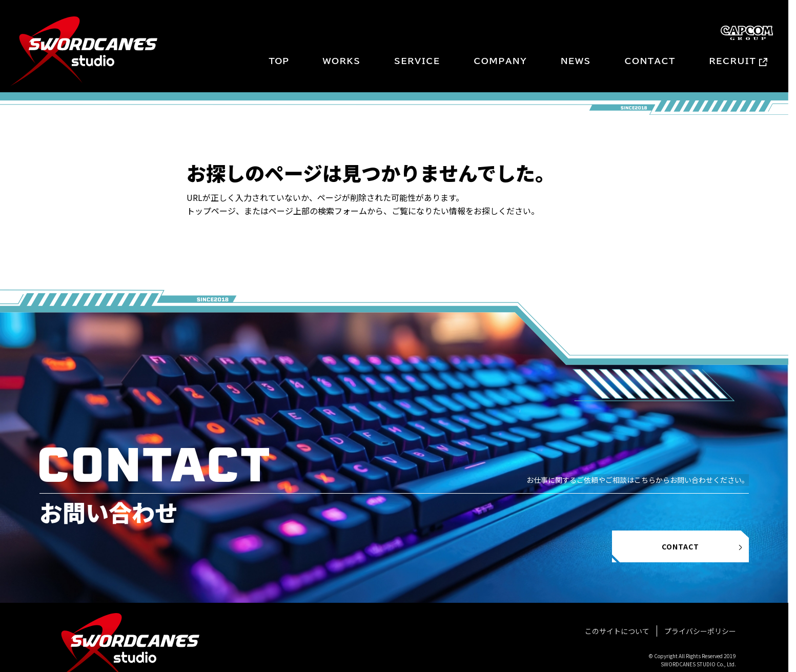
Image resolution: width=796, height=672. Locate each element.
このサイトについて (617, 631)
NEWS (576, 61)
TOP (279, 61)
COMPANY (500, 61)
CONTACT (650, 61)
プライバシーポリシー (700, 631)
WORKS (341, 61)
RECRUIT (733, 61)
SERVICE (417, 61)
